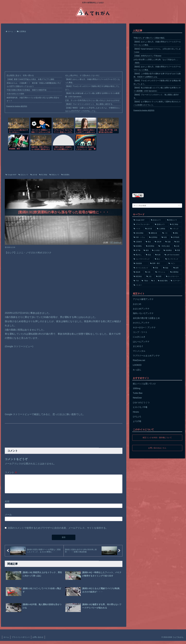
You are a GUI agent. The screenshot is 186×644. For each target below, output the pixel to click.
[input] (157, 206)
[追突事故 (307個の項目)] (154, 237)
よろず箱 (137, 421)
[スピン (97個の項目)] (175, 264)
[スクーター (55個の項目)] (176, 281)
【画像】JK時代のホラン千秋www (147, 56)
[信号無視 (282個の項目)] (176, 237)
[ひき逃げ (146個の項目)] (156, 250)
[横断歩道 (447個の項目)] (154, 233)
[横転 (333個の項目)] (177, 233)
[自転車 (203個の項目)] (159, 242)
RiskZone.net (139, 360)
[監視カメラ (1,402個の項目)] (161, 225)
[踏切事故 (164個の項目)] (151, 246)
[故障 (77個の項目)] (177, 268)
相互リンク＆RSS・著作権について (157, 438)
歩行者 (34, 175)
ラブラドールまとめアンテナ (146, 356)
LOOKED (137, 365)
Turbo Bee (138, 393)
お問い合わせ (38, 640)
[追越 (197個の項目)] (169, 242)
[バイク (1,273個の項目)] (138, 229)
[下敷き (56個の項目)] (145, 281)
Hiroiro (136, 412)
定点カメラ (23, 175)
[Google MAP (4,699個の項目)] (141, 220)
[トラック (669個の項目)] (176, 229)
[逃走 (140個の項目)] (149, 255)
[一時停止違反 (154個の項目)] (165, 246)
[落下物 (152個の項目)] (137, 250)
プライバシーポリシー (21, 640)
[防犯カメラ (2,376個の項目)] (174, 220)
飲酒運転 (65, 175)
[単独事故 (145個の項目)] (168, 250)
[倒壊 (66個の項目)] (160, 277)
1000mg (137, 388)
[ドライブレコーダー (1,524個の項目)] (143, 225)
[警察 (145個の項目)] (178, 250)
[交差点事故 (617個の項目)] (140, 233)
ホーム (6, 640)
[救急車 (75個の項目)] (138, 272)
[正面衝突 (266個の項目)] (138, 242)
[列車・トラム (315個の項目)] (140, 237)
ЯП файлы (115, 242)
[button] (179, 205)
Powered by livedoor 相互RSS (17, 106)
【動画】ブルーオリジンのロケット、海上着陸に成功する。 (90, 104)
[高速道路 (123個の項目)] (141, 264)
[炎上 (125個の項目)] (159, 259)
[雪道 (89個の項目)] (157, 268)
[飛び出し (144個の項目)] (138, 255)
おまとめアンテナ (141, 309)
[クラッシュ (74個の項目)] (161, 272)
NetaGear (137, 398)
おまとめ (137, 304)
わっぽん (137, 370)
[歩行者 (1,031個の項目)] (150, 229)
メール (8, 518)
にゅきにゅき (139, 337)
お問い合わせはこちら (157, 448)
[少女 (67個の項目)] (150, 277)
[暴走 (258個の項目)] (149, 242)
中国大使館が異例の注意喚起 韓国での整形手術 (27, 90)
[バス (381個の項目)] (166, 233)
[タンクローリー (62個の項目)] (173, 277)
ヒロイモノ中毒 (140, 407)
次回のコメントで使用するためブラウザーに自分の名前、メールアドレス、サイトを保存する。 (58, 531)
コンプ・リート (140, 332)
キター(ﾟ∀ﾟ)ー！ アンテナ (144, 327)
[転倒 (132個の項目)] (159, 255)
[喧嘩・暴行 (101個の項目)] (158, 264)
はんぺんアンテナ (141, 342)
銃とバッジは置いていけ (144, 384)
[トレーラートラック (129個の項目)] (143, 259)
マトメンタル (139, 351)
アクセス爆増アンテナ (143, 299)
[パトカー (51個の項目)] (157, 285)
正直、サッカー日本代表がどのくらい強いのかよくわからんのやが (92, 100)
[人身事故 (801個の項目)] (162, 229)
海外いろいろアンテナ (143, 313)
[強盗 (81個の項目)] (167, 268)
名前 (7, 505)
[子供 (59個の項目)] (136, 281)
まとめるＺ (138, 346)
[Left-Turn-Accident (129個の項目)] (173, 255)
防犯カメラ (54, 175)
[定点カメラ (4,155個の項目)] (158, 220)
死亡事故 (43, 175)
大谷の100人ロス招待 (15, 94)
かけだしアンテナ (141, 323)
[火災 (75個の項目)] (149, 272)
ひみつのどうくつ (141, 403)
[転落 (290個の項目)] (165, 237)
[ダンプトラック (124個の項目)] (173, 259)
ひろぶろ (137, 417)
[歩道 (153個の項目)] (177, 246)
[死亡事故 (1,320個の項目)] (175, 225)
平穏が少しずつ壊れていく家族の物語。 (150, 38)
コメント (11, 472)
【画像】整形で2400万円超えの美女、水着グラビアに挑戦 (30, 79)
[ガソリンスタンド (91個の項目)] (142, 268)
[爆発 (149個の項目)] (146, 250)
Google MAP (11, 175)
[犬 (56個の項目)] (153, 281)
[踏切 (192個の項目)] (178, 242)
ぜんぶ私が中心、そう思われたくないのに (82, 75)
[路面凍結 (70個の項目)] (139, 277)
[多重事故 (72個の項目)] (176, 272)
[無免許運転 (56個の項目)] (163, 281)
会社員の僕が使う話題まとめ (146, 318)
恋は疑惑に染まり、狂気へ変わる (20, 75)
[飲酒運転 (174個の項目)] (138, 246)
